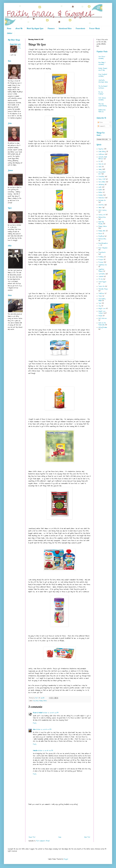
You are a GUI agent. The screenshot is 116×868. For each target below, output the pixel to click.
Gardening (101, 184)
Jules (34, 729)
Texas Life (101, 286)
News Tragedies (103, 248)
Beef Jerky (19, 47)
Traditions (101, 293)
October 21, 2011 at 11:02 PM (45, 751)
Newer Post (32, 837)
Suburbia (101, 276)
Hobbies (100, 192)
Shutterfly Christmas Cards (103, 81)
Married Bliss (102, 217)
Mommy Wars (102, 231)
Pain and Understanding (103, 105)
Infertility (101, 205)
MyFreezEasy (102, 239)
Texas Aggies (102, 282)
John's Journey (102, 210)
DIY (99, 161)
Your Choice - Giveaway (102, 57)
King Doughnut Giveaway (103, 75)
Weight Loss (102, 309)
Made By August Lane (35, 28)
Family (100, 169)
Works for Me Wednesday (102, 324)
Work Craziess (103, 318)
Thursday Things (103, 289)
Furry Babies (102, 182)
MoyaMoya (101, 236)
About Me (19, 28)
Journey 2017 (102, 215)
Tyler (100, 303)
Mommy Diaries (43, 701)
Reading (101, 257)
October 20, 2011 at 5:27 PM (44, 729)
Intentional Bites (65, 28)
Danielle (35, 751)
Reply (35, 723)
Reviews (101, 262)
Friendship (101, 177)
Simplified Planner (101, 270)
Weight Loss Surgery (102, 312)
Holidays (101, 195)
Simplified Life (103, 265)
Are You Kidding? (101, 93)
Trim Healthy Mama (102, 300)
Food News (36, 701)
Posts (100, 122)
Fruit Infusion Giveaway (102, 99)
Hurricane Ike (102, 200)
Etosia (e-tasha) (38, 713)
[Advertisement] (59, 821)
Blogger (66, 859)
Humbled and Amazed (102, 111)
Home (9, 28)
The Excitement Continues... (103, 87)
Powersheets (80, 28)
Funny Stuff (102, 179)
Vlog (100, 306)
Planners (51, 28)
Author (10, 33)
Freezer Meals (94, 28)
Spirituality (102, 274)
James (100, 208)
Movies (100, 234)
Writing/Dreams (103, 327)
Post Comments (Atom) (43, 841)
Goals (100, 187)
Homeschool (101, 198)
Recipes (101, 260)
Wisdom (100, 316)
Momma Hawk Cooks (15, 44)
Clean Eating (102, 152)
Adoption (101, 149)
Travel (100, 296)
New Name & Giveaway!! (102, 63)
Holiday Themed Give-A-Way (103, 69)
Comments (101, 126)
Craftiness (101, 154)
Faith (100, 167)
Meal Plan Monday (101, 223)
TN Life (101, 279)
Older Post (87, 837)
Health (100, 190)
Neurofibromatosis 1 (103, 244)
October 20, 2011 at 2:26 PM (51, 713)
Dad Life (101, 164)
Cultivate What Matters (103, 158)
